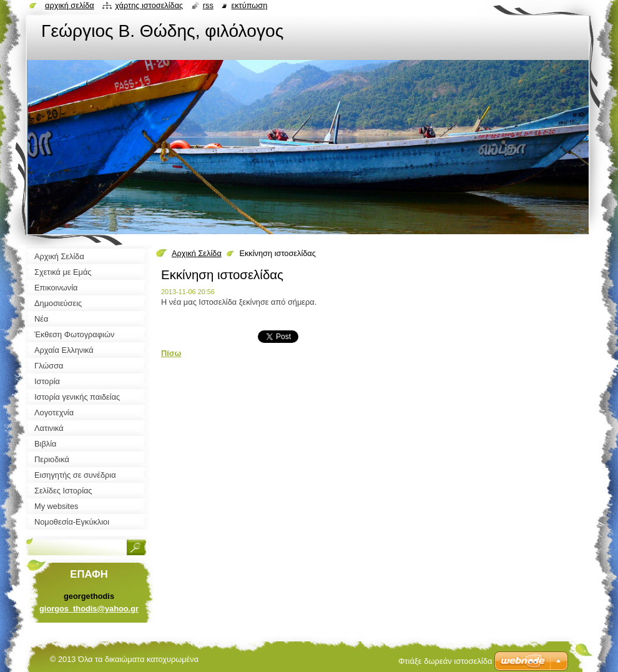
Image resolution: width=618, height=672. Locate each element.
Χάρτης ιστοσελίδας (149, 5)
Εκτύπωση (249, 5)
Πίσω (171, 353)
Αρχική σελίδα (70, 5)
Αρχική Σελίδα (197, 253)
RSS (208, 5)
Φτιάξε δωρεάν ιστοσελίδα (445, 661)
